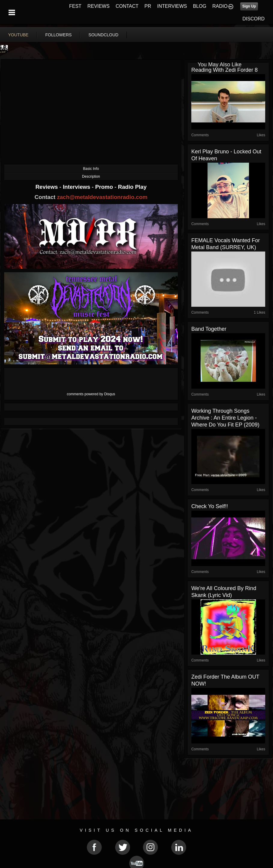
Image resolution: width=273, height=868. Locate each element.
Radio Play (132, 187)
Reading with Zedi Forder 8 (224, 70)
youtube (18, 35)
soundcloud (104, 35)
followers (59, 35)
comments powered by (91, 394)
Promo (105, 187)
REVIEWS (99, 6)
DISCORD (253, 19)
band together (209, 329)
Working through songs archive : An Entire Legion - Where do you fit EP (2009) (225, 418)
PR (148, 6)
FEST (75, 6)
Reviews (47, 187)
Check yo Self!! (210, 506)
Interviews (77, 187)
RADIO (220, 6)
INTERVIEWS (172, 6)
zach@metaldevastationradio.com (102, 197)
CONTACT (127, 6)
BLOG (200, 6)
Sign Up (249, 6)
